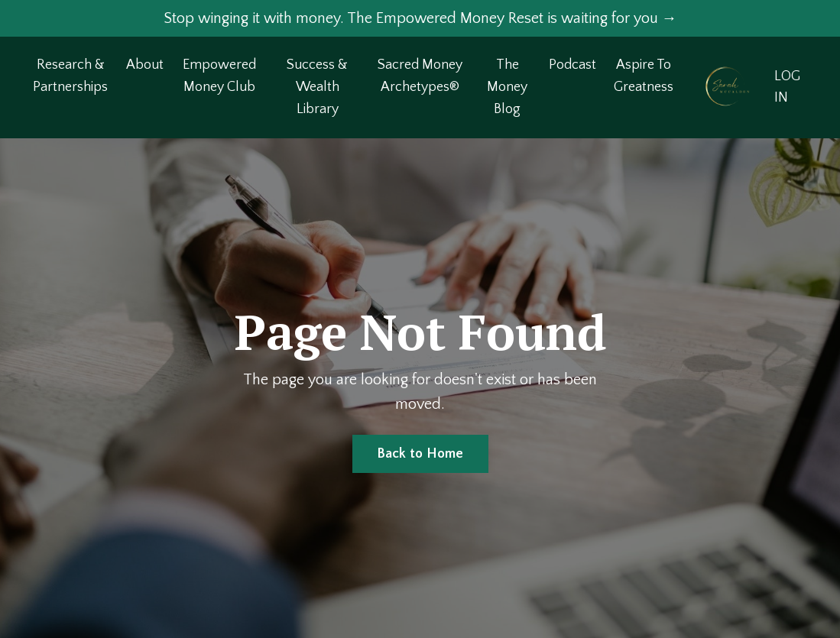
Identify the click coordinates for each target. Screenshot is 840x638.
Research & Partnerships (70, 76)
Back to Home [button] (420, 454)
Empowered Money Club (219, 76)
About (145, 65)
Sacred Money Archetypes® (420, 76)
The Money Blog (507, 87)
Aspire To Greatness (644, 76)
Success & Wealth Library (317, 87)
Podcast (572, 65)
